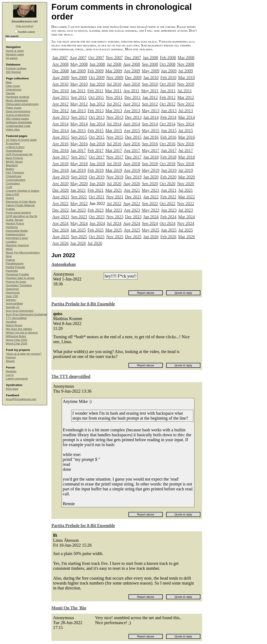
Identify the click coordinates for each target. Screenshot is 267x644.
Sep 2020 (150, 184)
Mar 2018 (186, 157)
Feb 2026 (168, 237)
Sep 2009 (79, 77)
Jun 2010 (97, 84)
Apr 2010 (60, 84)
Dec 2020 (60, 190)
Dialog (10, 198)
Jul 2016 (114, 144)
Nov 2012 (186, 104)
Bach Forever (14, 158)
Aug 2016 (132, 144)
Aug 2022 (132, 203)
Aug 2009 (61, 77)
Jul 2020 (114, 184)
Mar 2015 (114, 131)
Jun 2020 (97, 184)
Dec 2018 (60, 170)
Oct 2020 (167, 184)
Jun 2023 (169, 210)
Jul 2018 (114, 164)
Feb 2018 (168, 157)
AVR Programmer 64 (19, 154)
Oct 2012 (167, 104)
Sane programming (18, 111)
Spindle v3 (13, 307)
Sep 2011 (79, 97)
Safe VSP (12, 296)
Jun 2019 (169, 170)
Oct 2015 (97, 137)
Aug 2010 (132, 84)
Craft (9, 187)
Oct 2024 (167, 223)
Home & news (15, 51)
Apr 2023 (132, 210)
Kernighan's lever (17, 238)
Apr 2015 (132, 131)
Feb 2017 (96, 150)
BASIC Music (14, 162)
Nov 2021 (115, 197)
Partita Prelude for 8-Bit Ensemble (83, 304)
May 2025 (151, 230)
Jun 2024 (97, 223)
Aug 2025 (61, 237)
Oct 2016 (167, 144)
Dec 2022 (60, 210)
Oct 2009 (97, 77)
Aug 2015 (61, 137)
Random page (15, 54)
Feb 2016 (168, 137)
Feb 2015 (96, 131)
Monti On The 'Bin (69, 608)
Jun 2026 (78, 243)
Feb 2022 (168, 197)
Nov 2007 (114, 58)
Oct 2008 (167, 64)
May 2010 (79, 84)
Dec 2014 (60, 131)
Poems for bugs (16, 282)
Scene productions (18, 115)
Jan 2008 (151, 58)
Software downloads (19, 122)
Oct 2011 (96, 97)
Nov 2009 (115, 77)
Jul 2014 (114, 124)
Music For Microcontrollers (23, 253)
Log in (10, 375)
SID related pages (17, 119)
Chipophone (14, 90)
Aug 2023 (61, 217)
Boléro (10, 169)
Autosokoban (14, 151)
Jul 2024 (114, 223)
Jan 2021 (78, 190)
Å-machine (13, 143)
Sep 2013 (79, 117)
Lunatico (11, 242)
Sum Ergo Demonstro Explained (26, 314)
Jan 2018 (151, 157)
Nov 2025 (115, 237)
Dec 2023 (133, 217)
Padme (10, 260)
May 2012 (79, 104)
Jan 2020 (151, 177)
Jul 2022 (114, 203)
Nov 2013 (115, 117)
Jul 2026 (95, 243)
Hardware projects (18, 97)
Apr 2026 (60, 243)
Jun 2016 (97, 144)
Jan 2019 (78, 170)
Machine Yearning (17, 245)
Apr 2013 (132, 111)
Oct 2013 (97, 117)
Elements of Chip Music (21, 202)
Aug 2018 (132, 164)
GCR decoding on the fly (22, 216)
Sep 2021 (79, 197)
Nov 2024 (186, 223)
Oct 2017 (97, 157)
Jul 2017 (186, 150)
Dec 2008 (60, 71)
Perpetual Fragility (17, 274)
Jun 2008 (97, 64)
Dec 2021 (133, 197)
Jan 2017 (78, 150)
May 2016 (79, 144)
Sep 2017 (79, 157)
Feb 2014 (168, 117)
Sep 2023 (79, 217)
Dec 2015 (133, 137)
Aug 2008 (132, 64)
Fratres (10, 209)
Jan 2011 (78, 91)
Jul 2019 (186, 170)
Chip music (13, 86)
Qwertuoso (13, 293)
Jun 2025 (169, 230)
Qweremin (12, 289)
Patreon (11, 357)
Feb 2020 (168, 177)
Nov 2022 (186, 203)
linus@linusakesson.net (21, 399)
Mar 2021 (114, 190)
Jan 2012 (150, 97)
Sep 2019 (79, 177)
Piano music (14, 108)
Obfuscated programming (22, 104)
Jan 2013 (78, 111)
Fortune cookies (16, 68)
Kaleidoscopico (16, 234)
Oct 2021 (97, 197)
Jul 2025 (186, 230)
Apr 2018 (60, 164)
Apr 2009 (132, 71)
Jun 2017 (169, 150)
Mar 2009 (114, 71)
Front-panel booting (18, 213)
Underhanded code (18, 126)
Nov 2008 (186, 64)
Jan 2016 (151, 137)
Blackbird (12, 165)
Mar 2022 (186, 197)
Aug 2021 (61, 197)
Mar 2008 (186, 58)
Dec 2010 (60, 91)
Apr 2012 (60, 104)
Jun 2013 (169, 111)
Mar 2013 (114, 111)
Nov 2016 (186, 144)
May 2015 (151, 131)
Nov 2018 (186, 164)
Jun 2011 (168, 91)
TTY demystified (16, 318)
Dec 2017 (133, 157)
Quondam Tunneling (19, 285)
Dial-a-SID (12, 194)
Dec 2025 (133, 237)
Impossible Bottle (17, 231)
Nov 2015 (115, 137)
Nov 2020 (186, 184)
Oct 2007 (96, 58)
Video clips (13, 130)
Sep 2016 (150, 144)
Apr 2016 (60, 144)
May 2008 (79, 64)
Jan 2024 (151, 217)
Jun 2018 (97, 164)
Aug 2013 (61, 117)
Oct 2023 (97, 217)
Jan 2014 (151, 117)
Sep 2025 (79, 237)
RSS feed (12, 389)
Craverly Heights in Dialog (22, 191)
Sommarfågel (14, 303)
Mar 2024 (186, 217)
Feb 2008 (168, 58)
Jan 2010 (151, 77)
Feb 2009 (96, 71)
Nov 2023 (115, 217)
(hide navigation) (25, 26)
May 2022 (79, 203)
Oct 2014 (167, 124)
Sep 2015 (79, 137)
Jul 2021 (186, 190)
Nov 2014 (186, 124)
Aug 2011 (61, 97)
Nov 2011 (114, 97)
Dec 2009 (133, 77)
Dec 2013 (133, 117)
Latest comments (17, 379)
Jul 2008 (114, 64)
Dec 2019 (133, 177)
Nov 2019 (115, 177)
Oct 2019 (97, 177)
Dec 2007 (133, 58)
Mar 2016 (186, 137)
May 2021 (151, 190)
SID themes (13, 72)
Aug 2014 (132, 124)
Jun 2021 (169, 190)
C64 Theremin (15, 173)
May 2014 (79, 124)
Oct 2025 (97, 237)
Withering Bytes (16, 336)
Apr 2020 (60, 184)
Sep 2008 (150, 64)
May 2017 (151, 150)
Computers (13, 183)
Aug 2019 (61, 177)
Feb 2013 (96, 111)
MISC (9, 249)
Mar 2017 (114, 150)
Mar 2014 (186, 117)
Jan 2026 (151, 237)
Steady (10, 361)
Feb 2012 (168, 97)
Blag (9, 82)
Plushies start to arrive (20, 278)
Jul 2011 (185, 91)
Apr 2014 (60, 124)
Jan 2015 (78, 131)
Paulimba (12, 271)
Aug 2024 (132, 223)
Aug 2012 (132, 104)
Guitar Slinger (15, 220)
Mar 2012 (186, 97)
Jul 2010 (114, 84)
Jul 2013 (186, 111)
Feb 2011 (95, 91)
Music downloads (17, 100)
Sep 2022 (150, 203)
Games (10, 93)
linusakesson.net (25, 21)
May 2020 (79, 184)
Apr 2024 (60, 223)
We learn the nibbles (19, 329)
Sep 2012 (150, 104)
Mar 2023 (114, 210)
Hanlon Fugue (15, 223)
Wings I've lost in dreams (22, 333)
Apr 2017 (132, 150)
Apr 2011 (131, 91)
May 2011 (150, 91)
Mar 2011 (113, 91)
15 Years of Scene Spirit (21, 140)
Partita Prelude (15, 267)
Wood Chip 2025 (16, 340)
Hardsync (12, 227)
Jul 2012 (114, 104)
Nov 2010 (186, 84)
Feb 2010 (168, 77)
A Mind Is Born (15, 147)
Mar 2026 (186, 237)
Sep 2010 (150, 84)
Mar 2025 (114, 230)
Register (11, 371)
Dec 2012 (60, 111)
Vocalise (11, 322)
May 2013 (151, 111)
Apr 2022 (60, 203)
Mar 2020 (186, 177)
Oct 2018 (167, 164)
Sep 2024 (150, 223)
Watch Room (14, 325)
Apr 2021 (132, 190)
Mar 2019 (114, 170)
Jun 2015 (169, 131)
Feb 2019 (96, 170)
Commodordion (16, 180)
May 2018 (79, 164)
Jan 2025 (78, 230)
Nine (9, 256)
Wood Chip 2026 (16, 344)
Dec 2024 (60, 230)
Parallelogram (15, 263)
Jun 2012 (97, 104)
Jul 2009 (186, 71)
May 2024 (79, 223)
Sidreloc (11, 300)
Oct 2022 (167, 203)
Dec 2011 (133, 97)
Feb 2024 (168, 217)
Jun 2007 (60, 58)
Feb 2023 (96, 210)
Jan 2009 (78, 71)
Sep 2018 (150, 164)
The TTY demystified (71, 376)
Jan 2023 (78, 210)
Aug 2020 (132, 184)
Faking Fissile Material (20, 205)
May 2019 (151, 170)
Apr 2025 (132, 230)
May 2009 (151, 71)
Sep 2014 (150, 124)
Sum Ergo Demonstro (20, 311)
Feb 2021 (96, 190)
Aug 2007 (78, 58)
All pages (12, 58)
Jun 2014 (97, 124)
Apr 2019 (132, 170)
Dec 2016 (60, 150)
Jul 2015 (186, 131)
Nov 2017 (115, 157)
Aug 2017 (61, 157)
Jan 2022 (151, 197)
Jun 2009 (169, 71)
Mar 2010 (186, 77)
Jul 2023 (186, 210)
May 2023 (151, 210)
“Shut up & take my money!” (24, 354)
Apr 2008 (60, 64)
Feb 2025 (96, 230)
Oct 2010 (167, 84)
